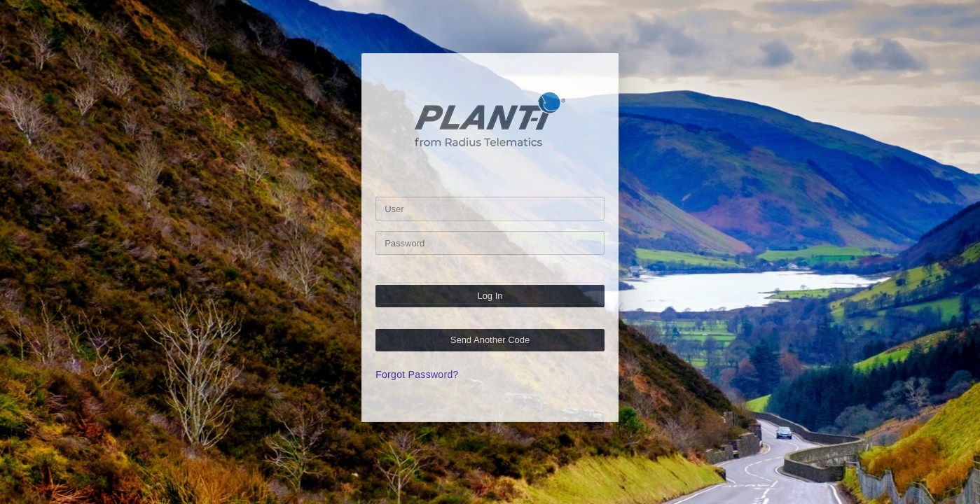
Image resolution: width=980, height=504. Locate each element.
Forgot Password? (417, 374)
